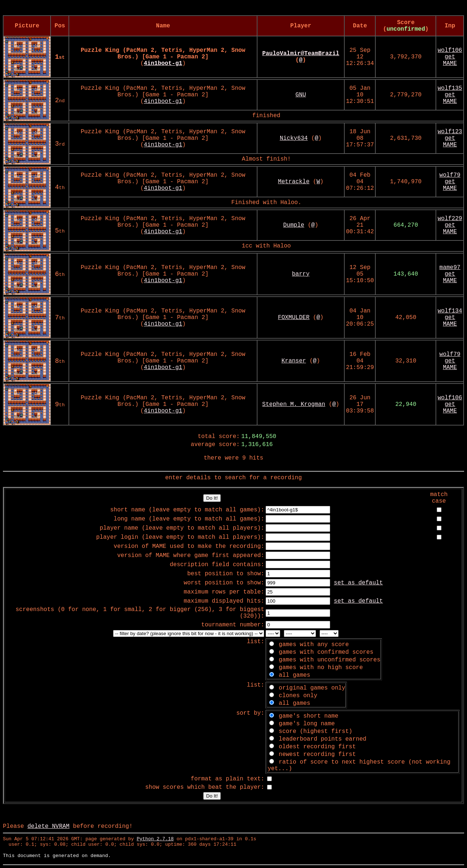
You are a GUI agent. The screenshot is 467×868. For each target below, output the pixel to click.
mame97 (450, 268)
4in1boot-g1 (163, 101)
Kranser (294, 361)
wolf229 (450, 219)
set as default (358, 583)
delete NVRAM (48, 826)
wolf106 (450, 50)
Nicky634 (294, 138)
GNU (301, 95)
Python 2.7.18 (155, 839)
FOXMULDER (294, 318)
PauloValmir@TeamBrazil (301, 54)
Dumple (294, 225)
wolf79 (450, 175)
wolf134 (450, 311)
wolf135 (450, 88)
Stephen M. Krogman (294, 404)
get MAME (450, 60)
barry (301, 274)
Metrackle (294, 182)
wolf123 (450, 132)
